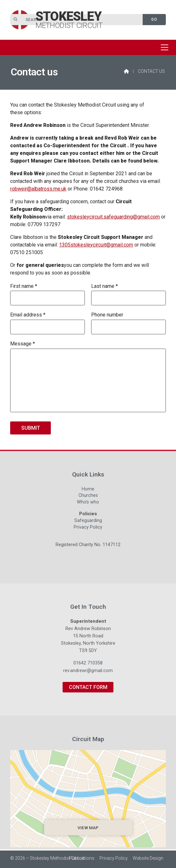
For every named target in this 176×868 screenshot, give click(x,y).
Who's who (88, 503)
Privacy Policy (88, 527)
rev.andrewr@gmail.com (88, 671)
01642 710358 (88, 663)
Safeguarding (88, 521)
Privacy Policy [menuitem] (114, 858)
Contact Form (88, 687)
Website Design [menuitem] (148, 858)
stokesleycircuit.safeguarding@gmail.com (113, 217)
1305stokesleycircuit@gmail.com (96, 245)
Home (88, 490)
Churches (88, 496)
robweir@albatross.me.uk (38, 189)
